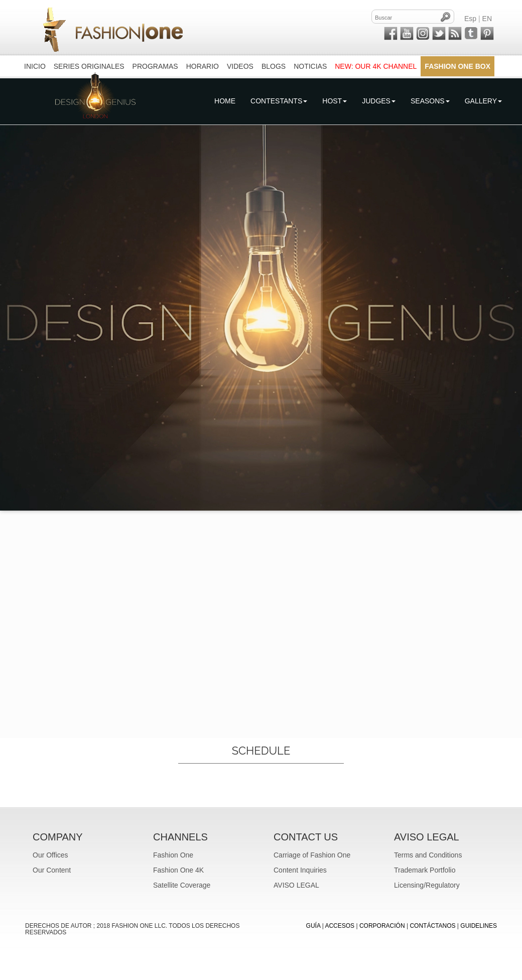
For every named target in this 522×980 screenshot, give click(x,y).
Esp (470, 19)
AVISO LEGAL (296, 885)
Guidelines (479, 926)
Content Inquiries (300, 870)
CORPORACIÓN (382, 926)
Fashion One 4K (178, 870)
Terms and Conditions (428, 855)
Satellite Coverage (182, 885)
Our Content (52, 870)
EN (487, 19)
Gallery (483, 101)
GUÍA (313, 926)
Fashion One (173, 855)
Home (225, 101)
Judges (379, 101)
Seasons (430, 101)
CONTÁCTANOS (432, 926)
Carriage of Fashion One (312, 855)
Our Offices (50, 855)
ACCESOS (340, 926)
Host (335, 101)
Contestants (279, 101)
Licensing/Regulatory (427, 885)
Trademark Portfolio (425, 870)
